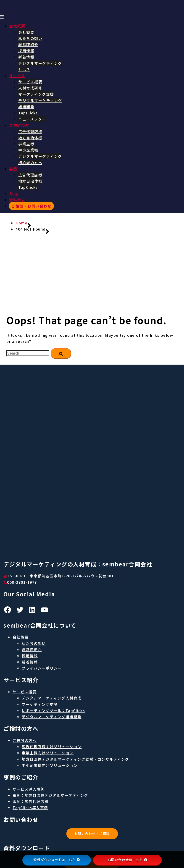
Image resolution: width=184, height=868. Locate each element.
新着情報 (26, 57)
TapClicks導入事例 (30, 808)
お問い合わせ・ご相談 (92, 834)
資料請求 (17, 200)
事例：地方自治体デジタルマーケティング (50, 795)
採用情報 (26, 51)
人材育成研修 (30, 88)
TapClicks (28, 113)
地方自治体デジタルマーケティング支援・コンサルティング (75, 759)
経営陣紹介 (28, 45)
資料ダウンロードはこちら (57, 860)
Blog (14, 193)
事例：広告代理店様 (31, 801)
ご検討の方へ (25, 740)
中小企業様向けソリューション (50, 765)
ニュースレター (32, 119)
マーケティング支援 (36, 94)
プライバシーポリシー (42, 668)
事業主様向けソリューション (48, 753)
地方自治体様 (30, 138)
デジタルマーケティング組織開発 (52, 717)
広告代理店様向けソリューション (52, 747)
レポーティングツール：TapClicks (53, 710)
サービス (17, 76)
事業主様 (26, 144)
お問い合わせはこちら (127, 860)
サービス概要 (30, 82)
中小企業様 (28, 150)
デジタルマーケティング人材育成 (52, 698)
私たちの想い (30, 38)
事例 (13, 169)
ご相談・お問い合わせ (31, 206)
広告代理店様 (30, 132)
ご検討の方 (19, 125)
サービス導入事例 (29, 789)
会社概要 (17, 26)
